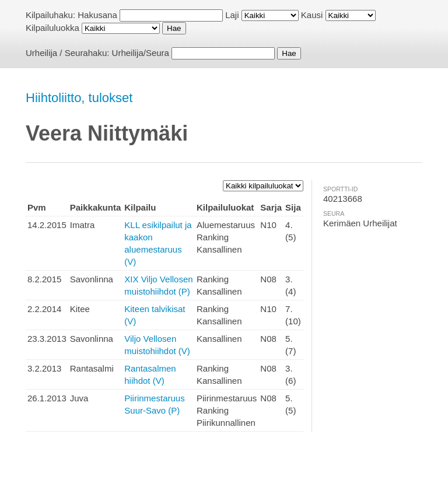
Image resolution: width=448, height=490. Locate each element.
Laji (232, 15)
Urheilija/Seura (141, 53)
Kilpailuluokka (52, 28)
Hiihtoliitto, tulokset (79, 98)
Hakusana (97, 15)
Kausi (312, 15)
